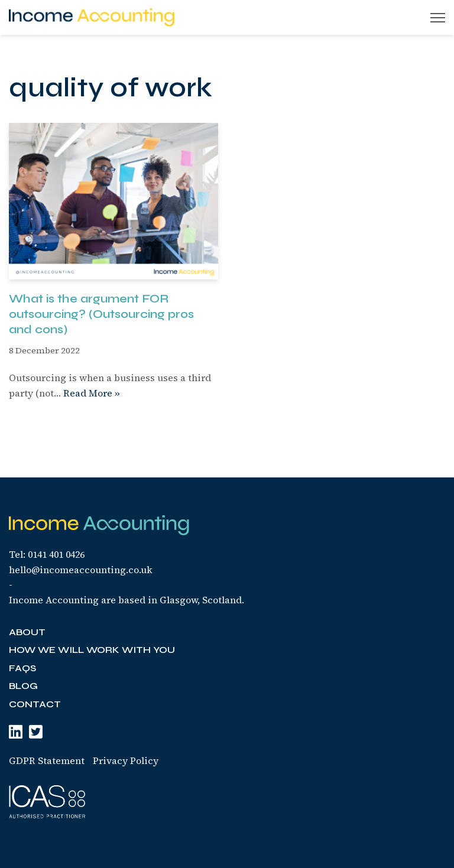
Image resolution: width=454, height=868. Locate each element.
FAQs (22, 668)
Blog (23, 686)
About (27, 632)
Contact (35, 704)
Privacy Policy (126, 760)
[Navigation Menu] (438, 18)
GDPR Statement (47, 760)
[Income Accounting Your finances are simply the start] (92, 17)
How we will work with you (92, 650)
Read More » (92, 393)
